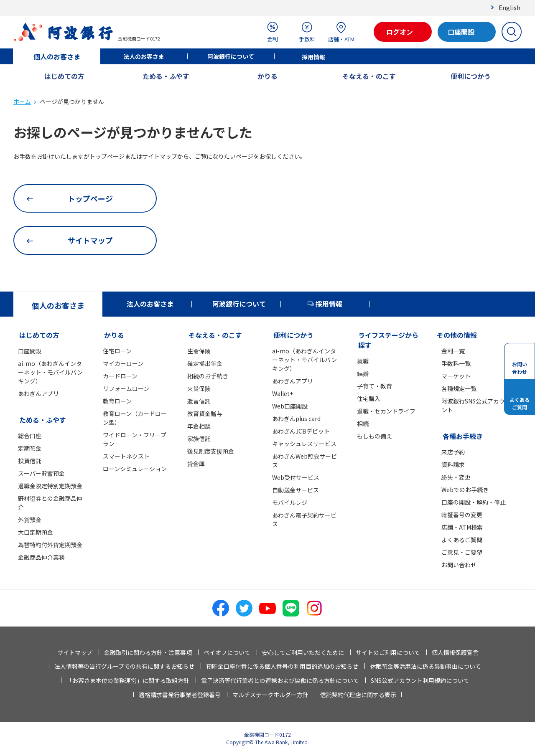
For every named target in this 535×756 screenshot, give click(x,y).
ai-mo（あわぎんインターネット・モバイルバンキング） (50, 372)
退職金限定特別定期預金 (50, 486)
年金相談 (199, 426)
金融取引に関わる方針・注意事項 (148, 652)
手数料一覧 (456, 363)
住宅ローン (117, 351)
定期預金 (30, 448)
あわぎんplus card (296, 419)
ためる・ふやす (166, 76)
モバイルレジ (290, 502)
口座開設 (30, 351)
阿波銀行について (231, 56)
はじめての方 (64, 76)
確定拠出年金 (205, 363)
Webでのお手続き (465, 490)
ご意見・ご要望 (462, 552)
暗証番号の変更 (462, 515)
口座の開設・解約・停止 (474, 502)
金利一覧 (453, 351)
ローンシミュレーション (135, 469)
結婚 (363, 373)
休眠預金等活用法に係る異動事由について (425, 666)
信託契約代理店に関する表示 (358, 695)
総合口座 (30, 436)
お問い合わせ (459, 565)
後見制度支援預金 (211, 451)
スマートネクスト (126, 456)
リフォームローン (126, 388)
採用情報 (313, 57)
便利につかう (471, 76)
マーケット (456, 376)
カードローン (120, 376)
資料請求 (453, 464)
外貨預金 (30, 520)
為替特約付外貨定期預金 (50, 545)
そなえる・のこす (369, 76)
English (510, 7)
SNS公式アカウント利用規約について (420, 680)
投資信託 (30, 461)
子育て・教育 (374, 386)
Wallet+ (283, 393)
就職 (363, 361)
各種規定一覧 (459, 388)
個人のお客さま (57, 56)
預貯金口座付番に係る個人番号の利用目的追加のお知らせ (282, 666)
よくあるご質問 (462, 540)
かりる (267, 76)
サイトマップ (75, 652)
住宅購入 (369, 398)
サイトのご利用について (388, 652)
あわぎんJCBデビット (301, 431)
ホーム (22, 101)
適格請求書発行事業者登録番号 (180, 695)
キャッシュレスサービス (304, 444)
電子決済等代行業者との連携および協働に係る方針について (280, 680)
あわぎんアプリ (38, 393)
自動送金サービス (296, 490)
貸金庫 (196, 464)
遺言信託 (199, 401)
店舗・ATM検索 (462, 527)
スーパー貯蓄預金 (41, 473)
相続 (363, 424)
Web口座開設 (290, 406)
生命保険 (199, 351)
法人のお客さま (144, 56)
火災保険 (199, 388)
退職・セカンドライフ (386, 411)
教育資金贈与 (205, 414)
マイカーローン (123, 363)
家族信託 (199, 439)
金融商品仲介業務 (41, 557)
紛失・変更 (456, 477)
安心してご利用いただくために (303, 652)
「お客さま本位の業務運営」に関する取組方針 (128, 680)
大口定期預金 (36, 532)
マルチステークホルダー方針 (270, 695)
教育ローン (117, 401)
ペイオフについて (227, 652)
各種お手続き (463, 436)
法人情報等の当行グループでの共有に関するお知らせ (124, 666)
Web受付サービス (296, 477)
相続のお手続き (208, 376)
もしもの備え (374, 436)
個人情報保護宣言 (455, 652)
